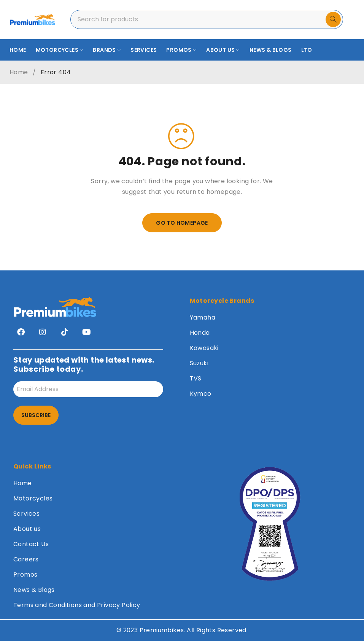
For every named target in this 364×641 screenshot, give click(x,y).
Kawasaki (204, 348)
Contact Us (31, 544)
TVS (196, 378)
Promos (25, 575)
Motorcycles (33, 498)
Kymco (201, 394)
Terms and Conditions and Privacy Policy (77, 605)
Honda (200, 333)
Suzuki (199, 363)
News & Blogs (34, 590)
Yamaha (203, 317)
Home (19, 72)
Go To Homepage (182, 223)
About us (27, 529)
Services (26, 514)
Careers (26, 559)
